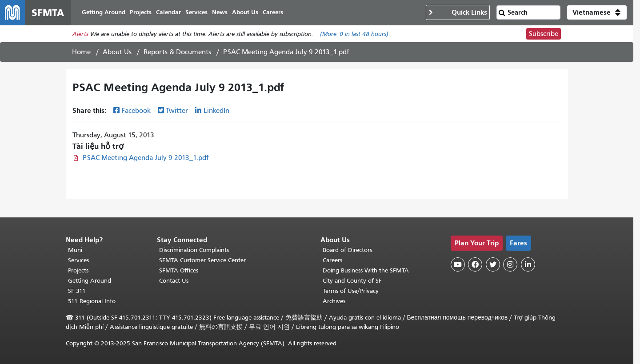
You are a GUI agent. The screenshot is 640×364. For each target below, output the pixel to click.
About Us (117, 52)
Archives (334, 301)
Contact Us (174, 281)
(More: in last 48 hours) (354, 34)
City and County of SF (352, 281)
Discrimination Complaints (194, 250)
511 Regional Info (92, 301)
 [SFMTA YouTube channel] (458, 264)
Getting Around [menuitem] (104, 12)
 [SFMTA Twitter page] (493, 264)
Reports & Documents (177, 52)
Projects (78, 270)
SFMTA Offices (179, 270)
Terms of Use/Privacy (351, 291)
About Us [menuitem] (245, 12)
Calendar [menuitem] (168, 12)
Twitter (177, 111)
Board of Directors (347, 250)
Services (78, 260)
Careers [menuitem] (273, 12)
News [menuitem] (220, 12)
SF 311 (77, 291)
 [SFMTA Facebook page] (475, 264)
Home (81, 52)
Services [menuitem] (196, 12)
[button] (597, 12)
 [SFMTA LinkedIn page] (528, 264)
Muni (75, 250)
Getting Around (90, 281)
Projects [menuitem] (141, 12)
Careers (332, 260)
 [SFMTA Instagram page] (510, 264)
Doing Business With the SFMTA (366, 270)
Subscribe (544, 34)
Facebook (136, 111)
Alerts (80, 34)
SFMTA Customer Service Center (202, 260)
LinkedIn (216, 111)
